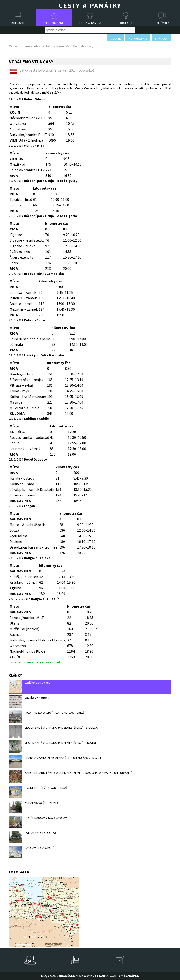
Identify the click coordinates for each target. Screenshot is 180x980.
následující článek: (35, 662)
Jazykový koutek (29, 702)
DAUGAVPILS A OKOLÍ (32, 852)
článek (116, 39)
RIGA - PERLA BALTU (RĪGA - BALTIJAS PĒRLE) (47, 717)
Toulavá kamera (90, 23)
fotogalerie (138, 39)
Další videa (162, 23)
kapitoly (161, 39)
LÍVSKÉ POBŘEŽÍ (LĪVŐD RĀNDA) (38, 792)
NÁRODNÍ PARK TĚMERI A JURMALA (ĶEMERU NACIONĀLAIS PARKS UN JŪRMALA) (71, 777)
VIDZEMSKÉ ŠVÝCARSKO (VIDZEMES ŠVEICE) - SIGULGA (54, 732)
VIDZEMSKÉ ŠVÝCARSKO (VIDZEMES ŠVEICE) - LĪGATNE (53, 747)
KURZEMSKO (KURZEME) (34, 807)
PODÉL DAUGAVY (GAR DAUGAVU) (39, 822)
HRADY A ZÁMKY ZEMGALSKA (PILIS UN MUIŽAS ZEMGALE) (56, 762)
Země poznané (54, 23)
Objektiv (126, 23)
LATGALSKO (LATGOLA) (33, 837)
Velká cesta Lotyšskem (49, 46)
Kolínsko (18, 23)
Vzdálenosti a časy (30, 687)
